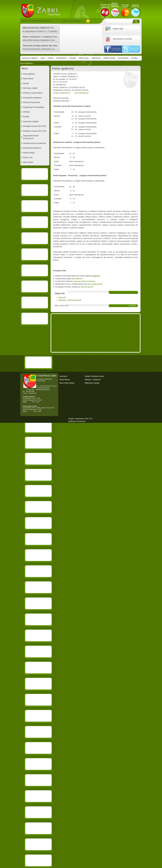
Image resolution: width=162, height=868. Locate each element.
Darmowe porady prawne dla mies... (41, 46)
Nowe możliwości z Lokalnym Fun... (41, 37)
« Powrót (132, 306)
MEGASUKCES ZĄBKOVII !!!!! (38, 28)
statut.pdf (62, 297)
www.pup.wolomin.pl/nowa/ (84, 281)
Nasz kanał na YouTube (122, 39)
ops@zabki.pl (65, 93)
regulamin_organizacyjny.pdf (70, 300)
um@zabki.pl (32, 393)
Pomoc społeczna (41, 63)
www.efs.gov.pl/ (87, 287)
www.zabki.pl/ (77, 279)
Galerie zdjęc (118, 29)
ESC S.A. (89, 419)
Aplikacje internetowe (77, 421)
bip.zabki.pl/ (95, 276)
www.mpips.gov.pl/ (95, 284)
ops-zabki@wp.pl (82, 93)
